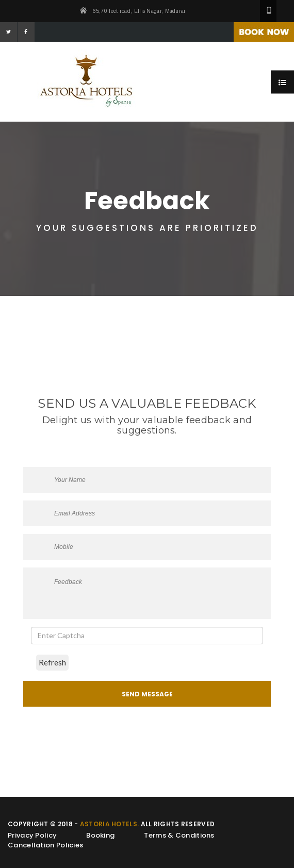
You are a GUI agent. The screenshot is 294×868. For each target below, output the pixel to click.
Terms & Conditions (179, 835)
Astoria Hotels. (110, 824)
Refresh (52, 662)
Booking (100, 835)
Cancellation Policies (45, 845)
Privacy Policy (32, 835)
